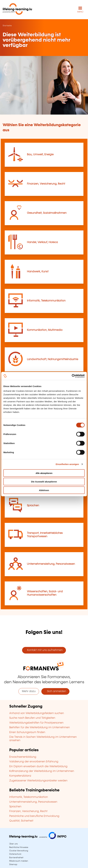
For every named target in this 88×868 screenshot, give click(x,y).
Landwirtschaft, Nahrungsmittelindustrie (53, 359)
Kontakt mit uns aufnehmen (44, 650)
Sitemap (13, 864)
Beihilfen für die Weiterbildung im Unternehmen (40, 728)
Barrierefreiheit (16, 858)
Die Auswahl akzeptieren (44, 482)
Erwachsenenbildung (23, 757)
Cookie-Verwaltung (19, 851)
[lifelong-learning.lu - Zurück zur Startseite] (17, 10)
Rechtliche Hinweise (19, 847)
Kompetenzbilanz (20, 776)
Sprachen (33, 506)
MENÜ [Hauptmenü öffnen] (80, 12)
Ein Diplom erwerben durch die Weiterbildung (38, 766)
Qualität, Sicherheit (21, 821)
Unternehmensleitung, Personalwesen (51, 564)
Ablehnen (44, 490)
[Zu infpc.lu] (38, 838)
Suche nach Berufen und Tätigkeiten (32, 718)
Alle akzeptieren (44, 473)
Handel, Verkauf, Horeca (42, 242)
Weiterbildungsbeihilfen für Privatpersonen (36, 723)
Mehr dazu (29, 691)
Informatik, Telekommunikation (46, 301)
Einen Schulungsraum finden (27, 732)
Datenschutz (15, 854)
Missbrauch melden (19, 861)
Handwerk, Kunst (38, 272)
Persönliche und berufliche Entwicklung (34, 816)
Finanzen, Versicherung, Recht (46, 184)
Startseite (7, 26)
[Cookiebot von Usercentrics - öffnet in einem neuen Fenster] (72, 376)
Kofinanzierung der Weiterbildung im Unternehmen (42, 771)
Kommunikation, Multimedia (45, 330)
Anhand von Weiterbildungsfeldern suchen (37, 713)
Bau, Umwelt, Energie (40, 155)
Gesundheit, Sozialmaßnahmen (47, 213)
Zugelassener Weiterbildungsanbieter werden (38, 781)
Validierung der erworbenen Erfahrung (34, 762)
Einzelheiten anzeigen (67, 464)
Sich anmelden (55, 691)
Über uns (13, 844)
